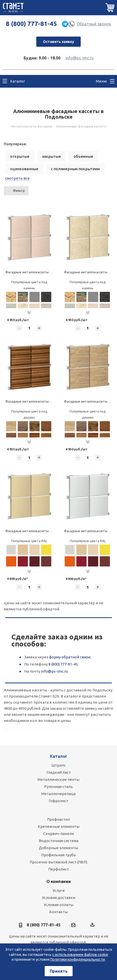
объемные (83, 156)
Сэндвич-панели (58, 834)
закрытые (52, 156)
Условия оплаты (58, 905)
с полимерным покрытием (75, 169)
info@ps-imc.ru (80, 58)
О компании (59, 881)
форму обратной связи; (70, 657)
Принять (59, 971)
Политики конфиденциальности (78, 959)
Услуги (58, 890)
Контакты (58, 912)
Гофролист (58, 801)
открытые (20, 156)
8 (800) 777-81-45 (31, 24)
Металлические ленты (58, 779)
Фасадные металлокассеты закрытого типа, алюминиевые (52, 531)
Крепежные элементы (59, 826)
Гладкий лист (59, 772)
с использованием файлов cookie (80, 955)
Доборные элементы (58, 848)
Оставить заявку (58, 42)
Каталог (59, 756)
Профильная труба (58, 855)
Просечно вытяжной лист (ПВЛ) (58, 862)
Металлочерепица (58, 794)
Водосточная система (59, 841)
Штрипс (59, 765)
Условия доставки (58, 898)
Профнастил (58, 819)
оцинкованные (24, 169)
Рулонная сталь (58, 787)
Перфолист (58, 869)
